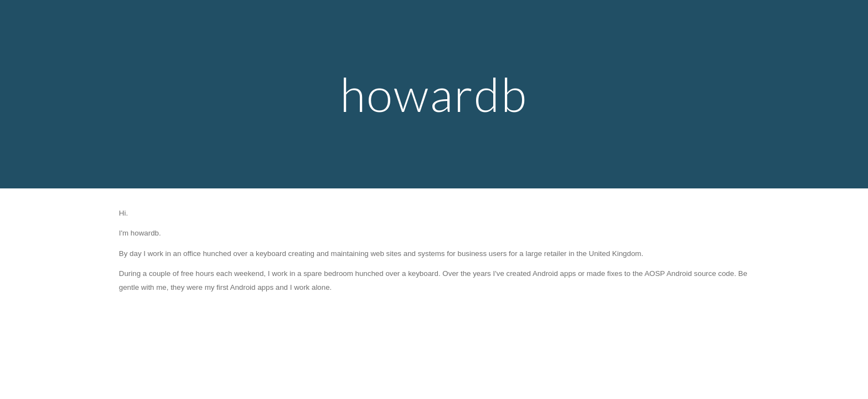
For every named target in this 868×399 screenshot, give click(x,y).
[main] (434, 94)
